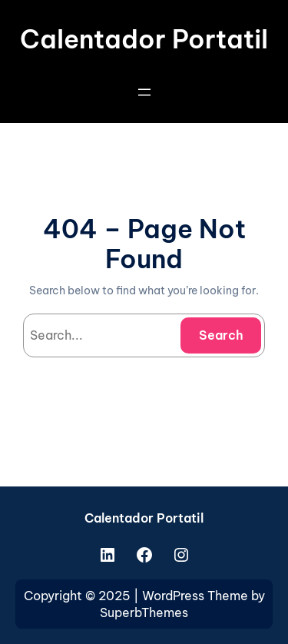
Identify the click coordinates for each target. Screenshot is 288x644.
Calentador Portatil (144, 39)
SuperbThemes (144, 612)
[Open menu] (144, 92)
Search (221, 335)
